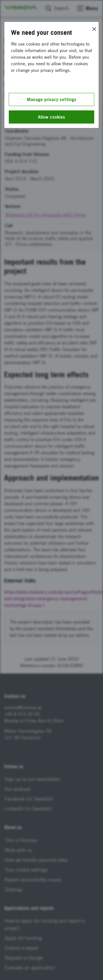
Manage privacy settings (52, 99)
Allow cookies (51, 117)
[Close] (94, 29)
